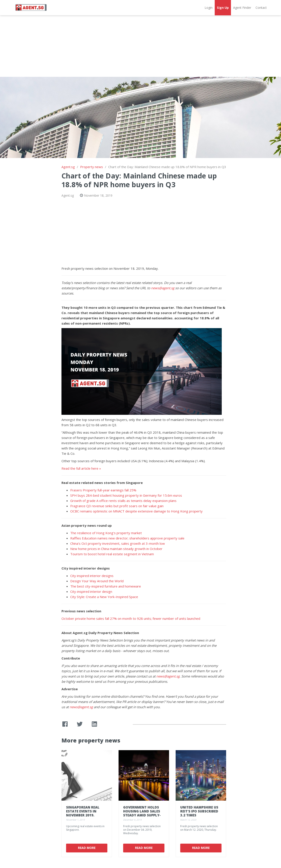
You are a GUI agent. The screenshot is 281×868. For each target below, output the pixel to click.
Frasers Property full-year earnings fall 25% (103, 490)
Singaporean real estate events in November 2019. (83, 811)
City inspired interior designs (92, 576)
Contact (261, 8)
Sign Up (223, 8)
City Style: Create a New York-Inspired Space (104, 597)
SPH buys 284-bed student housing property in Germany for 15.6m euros (126, 495)
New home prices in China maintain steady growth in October (116, 549)
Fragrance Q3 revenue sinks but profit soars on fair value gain (117, 506)
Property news (92, 167)
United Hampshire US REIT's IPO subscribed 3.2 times (199, 811)
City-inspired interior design (91, 591)
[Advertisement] (140, 46)
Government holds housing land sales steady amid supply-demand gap (142, 813)
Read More (87, 848)
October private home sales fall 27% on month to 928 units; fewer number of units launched (131, 618)
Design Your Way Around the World (97, 581)
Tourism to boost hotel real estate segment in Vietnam (112, 554)
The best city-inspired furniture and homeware (106, 586)
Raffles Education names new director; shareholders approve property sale (127, 538)
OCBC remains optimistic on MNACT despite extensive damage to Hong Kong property (136, 511)
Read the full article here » (81, 468)
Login (209, 8)
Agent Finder (242, 8)
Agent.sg (68, 167)
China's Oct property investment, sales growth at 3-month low (118, 543)
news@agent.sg (163, 288)
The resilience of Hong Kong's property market (106, 533)
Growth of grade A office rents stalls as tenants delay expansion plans (123, 501)
